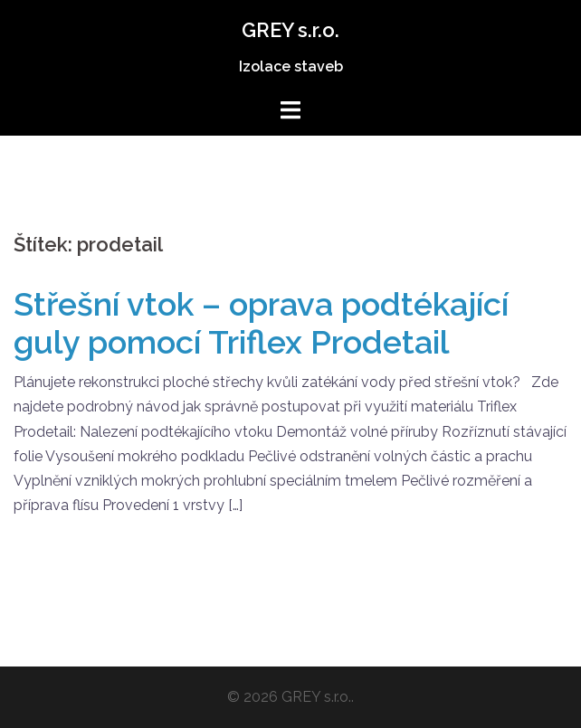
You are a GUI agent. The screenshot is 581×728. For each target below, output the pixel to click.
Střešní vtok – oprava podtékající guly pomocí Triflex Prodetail (261, 323)
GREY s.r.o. (290, 30)
